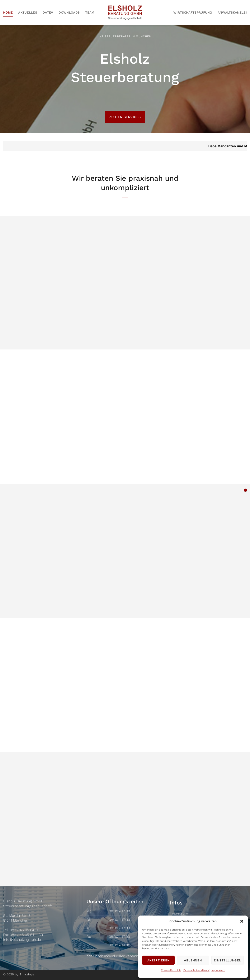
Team (90, 13)
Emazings (27, 974)
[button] (242, 921)
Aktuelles (28, 13)
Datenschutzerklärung (196, 970)
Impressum (218, 970)
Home (8, 13)
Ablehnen (193, 960)
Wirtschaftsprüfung (193, 13)
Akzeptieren (159, 960)
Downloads (69, 13)
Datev (48, 13)
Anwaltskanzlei (232, 13)
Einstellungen (228, 960)
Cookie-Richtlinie (171, 970)
